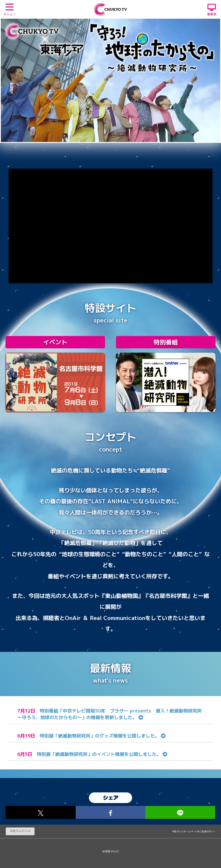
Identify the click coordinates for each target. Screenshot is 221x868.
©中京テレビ (111, 851)
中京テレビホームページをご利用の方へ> (194, 831)
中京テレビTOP (20, 831)
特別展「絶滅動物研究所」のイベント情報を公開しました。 (102, 754)
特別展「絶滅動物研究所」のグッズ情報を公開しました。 (103, 736)
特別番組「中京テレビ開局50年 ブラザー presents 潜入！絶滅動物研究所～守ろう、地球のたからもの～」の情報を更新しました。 (109, 714)
